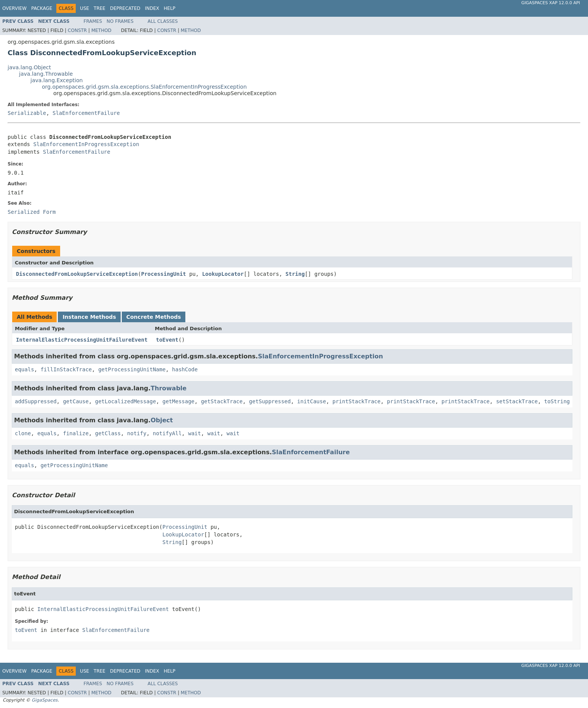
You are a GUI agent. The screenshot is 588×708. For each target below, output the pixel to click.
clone (23, 433)
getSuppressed (270, 401)
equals (25, 369)
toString (557, 401)
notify (137, 433)
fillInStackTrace (66, 369)
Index (152, 8)
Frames (93, 21)
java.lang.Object (29, 67)
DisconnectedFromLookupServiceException (77, 274)
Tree (100, 8)
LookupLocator (223, 274)
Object (162, 420)
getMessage (178, 401)
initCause (312, 401)
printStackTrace (357, 401)
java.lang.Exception (57, 80)
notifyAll (167, 433)
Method (101, 30)
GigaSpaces (45, 700)
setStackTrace (517, 401)
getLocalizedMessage (126, 401)
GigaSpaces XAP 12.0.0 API (551, 3)
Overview (14, 8)
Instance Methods (89, 317)
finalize (76, 433)
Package (42, 8)
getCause (76, 401)
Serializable (27, 113)
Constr (77, 30)
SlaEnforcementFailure (86, 113)
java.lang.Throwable (46, 74)
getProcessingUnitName (132, 369)
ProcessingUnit (164, 274)
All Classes (163, 21)
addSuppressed (36, 401)
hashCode (185, 369)
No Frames (120, 21)
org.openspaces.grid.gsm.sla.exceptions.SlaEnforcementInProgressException (144, 87)
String (295, 274)
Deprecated (125, 8)
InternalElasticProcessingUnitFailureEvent (82, 340)
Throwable (169, 388)
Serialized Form (32, 212)
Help (170, 8)
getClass (108, 433)
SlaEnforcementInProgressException (86, 144)
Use (84, 8)
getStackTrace (222, 401)
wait (194, 433)
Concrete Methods (154, 317)
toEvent (167, 340)
